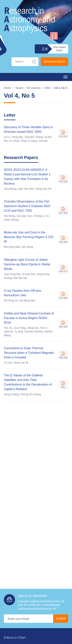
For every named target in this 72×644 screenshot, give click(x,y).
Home (7, 88)
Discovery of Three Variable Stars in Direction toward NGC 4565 (28, 129)
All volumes (34, 88)
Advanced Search (54, 62)
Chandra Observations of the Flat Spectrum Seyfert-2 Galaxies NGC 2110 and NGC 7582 (27, 206)
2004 (47, 88)
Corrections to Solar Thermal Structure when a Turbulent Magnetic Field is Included (29, 353)
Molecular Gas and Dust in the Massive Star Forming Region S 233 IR (29, 237)
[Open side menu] (65, 77)
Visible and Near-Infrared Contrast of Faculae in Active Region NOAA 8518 (29, 318)
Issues (19, 88)
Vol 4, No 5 (61, 88)
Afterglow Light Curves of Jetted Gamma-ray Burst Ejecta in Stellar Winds (27, 264)
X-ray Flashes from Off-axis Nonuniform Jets (22, 293)
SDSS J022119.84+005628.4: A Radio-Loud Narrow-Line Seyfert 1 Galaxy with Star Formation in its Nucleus (27, 177)
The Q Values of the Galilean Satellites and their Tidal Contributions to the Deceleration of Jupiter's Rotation (28, 382)
